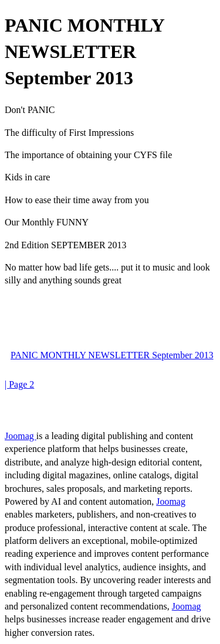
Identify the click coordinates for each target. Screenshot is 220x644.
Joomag (21, 436)
